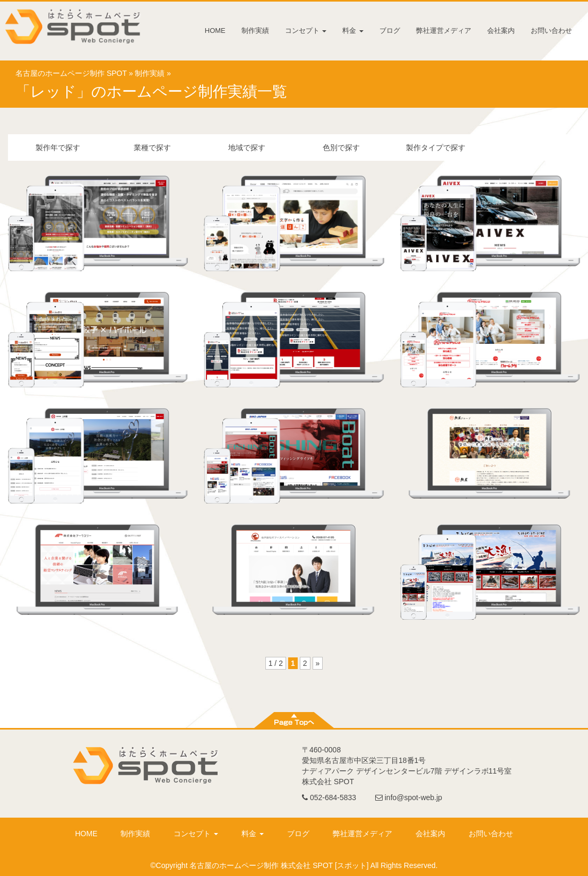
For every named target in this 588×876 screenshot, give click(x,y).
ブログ (390, 31)
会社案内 (501, 31)
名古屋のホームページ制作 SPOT (71, 73)
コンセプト (306, 31)
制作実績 (255, 31)
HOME (215, 31)
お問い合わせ (551, 31)
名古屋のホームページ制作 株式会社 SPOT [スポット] (279, 865)
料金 (353, 31)
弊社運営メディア (444, 31)
